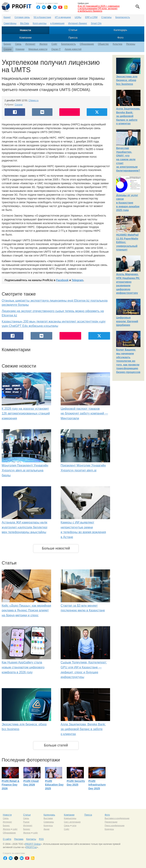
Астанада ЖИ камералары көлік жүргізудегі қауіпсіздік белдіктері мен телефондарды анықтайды (25, 527)
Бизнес (7, 44)
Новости (26, 30)
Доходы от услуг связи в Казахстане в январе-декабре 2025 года (128, 203)
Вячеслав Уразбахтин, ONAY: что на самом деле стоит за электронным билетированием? (128, 159)
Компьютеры (70, 818)
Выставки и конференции (117, 818)
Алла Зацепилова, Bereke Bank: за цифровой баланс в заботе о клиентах (83, 729)
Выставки (48, 818)
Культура (117, 44)
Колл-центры (40, 23)
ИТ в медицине (63, 17)
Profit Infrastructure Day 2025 (97, 785)
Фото (120, 38)
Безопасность (123, 17)
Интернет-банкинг (78, 23)
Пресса (73, 38)
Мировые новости (38, 49)
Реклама (19, 839)
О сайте (7, 839)
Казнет (7, 17)
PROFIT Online (33, 844)
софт (15, 829)
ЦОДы (78, 17)
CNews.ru (34, 100)
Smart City (96, 23)
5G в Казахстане (42, 17)
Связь (18, 44)
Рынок (26, 822)
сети (74, 825)
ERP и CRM (91, 17)
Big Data (25, 23)
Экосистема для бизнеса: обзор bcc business (127, 80)
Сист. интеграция (72, 822)
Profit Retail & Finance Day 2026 (11, 785)
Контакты (31, 839)
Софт (54, 44)
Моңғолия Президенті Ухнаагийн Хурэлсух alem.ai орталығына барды (25, 470)
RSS (41, 839)
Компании (25, 38)
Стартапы (106, 17)
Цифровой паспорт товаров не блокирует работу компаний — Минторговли (84, 413)
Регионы (131, 44)
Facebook (62, 280)
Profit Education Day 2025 (54, 785)
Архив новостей (73, 49)
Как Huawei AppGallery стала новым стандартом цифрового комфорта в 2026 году (23, 667)
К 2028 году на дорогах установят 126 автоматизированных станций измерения (26, 413)
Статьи (73, 30)
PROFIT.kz (31, 847)
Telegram (77, 280)
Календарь (120, 30)
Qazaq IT (56, 49)
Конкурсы (48, 825)
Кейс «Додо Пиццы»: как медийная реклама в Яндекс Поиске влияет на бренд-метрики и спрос (26, 610)
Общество (103, 44)
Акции (46, 829)
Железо (43, 44)
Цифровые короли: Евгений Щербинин (127, 321)
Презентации (111, 822)
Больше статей (56, 745)
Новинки (20, 49)
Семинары (49, 822)
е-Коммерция (57, 23)
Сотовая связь (22, 17)
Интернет (30, 44)
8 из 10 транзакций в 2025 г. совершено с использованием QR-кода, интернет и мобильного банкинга (99, 9)
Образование (87, 44)
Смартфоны (10, 23)
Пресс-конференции (114, 825)
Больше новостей (56, 548)
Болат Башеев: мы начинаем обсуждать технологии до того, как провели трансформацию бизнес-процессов (128, 361)
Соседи (8, 49)
